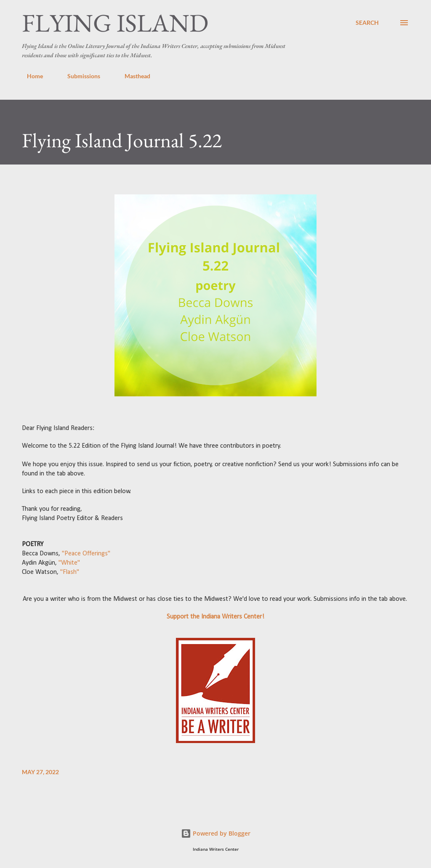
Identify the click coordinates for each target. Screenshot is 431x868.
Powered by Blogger (216, 833)
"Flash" (70, 572)
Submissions (79, 76)
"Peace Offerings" (86, 554)
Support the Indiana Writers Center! (215, 617)
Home (30, 76)
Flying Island (115, 23)
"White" (69, 563)
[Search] (367, 23)
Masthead (132, 76)
